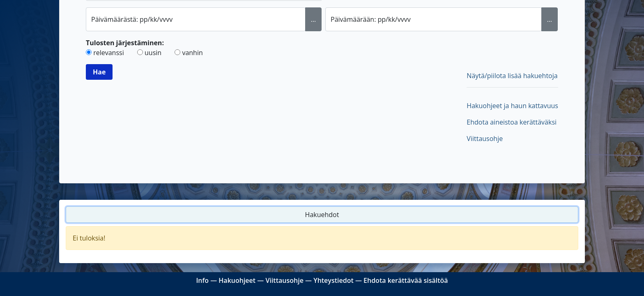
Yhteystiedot (333, 280)
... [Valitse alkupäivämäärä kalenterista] (314, 19)
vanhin (192, 53)
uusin (153, 53)
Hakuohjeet (237, 280)
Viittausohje (485, 139)
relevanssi (109, 53)
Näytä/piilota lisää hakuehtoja (512, 76)
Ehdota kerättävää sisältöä (406, 280)
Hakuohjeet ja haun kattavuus (512, 106)
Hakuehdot (322, 215)
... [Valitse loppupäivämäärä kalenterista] (550, 19)
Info (202, 280)
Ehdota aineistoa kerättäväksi (512, 122)
